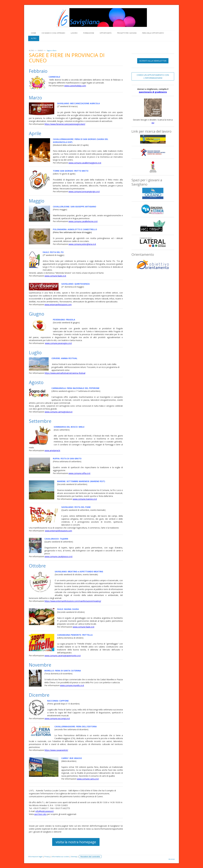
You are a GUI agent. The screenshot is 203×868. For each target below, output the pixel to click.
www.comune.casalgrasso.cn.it (59, 556)
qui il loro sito (40, 814)
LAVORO (74, 33)
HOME (33, 33)
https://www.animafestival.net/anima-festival (65, 373)
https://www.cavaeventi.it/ (56, 750)
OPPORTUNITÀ (106, 33)
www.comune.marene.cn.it (85, 499)
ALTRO (34, 38)
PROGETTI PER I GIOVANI (127, 33)
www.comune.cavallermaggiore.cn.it (85, 163)
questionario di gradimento (153, 92)
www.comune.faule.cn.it (55, 276)
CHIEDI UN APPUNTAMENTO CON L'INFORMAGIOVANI (153, 76)
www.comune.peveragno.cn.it (58, 343)
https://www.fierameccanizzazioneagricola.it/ (65, 124)
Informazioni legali (35, 857)
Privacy (47, 857)
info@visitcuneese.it (45, 811)
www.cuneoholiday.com (75, 86)
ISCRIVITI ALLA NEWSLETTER (153, 61)
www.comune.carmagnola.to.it (59, 412)
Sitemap (74, 857)
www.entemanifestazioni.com (58, 305)
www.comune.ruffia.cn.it (79, 473)
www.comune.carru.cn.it (88, 779)
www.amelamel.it (52, 450)
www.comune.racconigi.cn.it (57, 718)
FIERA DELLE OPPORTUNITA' (153, 33)
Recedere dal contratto (90, 857)
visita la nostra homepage (76, 842)
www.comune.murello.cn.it (72, 685)
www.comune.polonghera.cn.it (82, 244)
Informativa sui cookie (60, 857)
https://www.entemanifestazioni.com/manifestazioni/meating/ (73, 601)
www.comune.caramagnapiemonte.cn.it (63, 656)
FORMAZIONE (89, 33)
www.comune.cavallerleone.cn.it (83, 221)
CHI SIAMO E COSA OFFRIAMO (53, 33)
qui (153, 123)
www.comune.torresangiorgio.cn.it (84, 191)
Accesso (172, 859)
